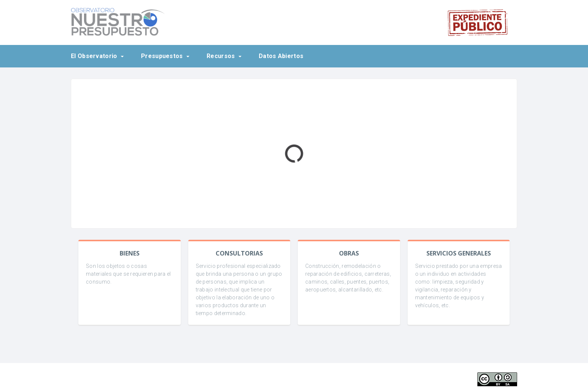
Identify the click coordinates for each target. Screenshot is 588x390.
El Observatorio (95, 56)
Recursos (222, 56)
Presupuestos (163, 56)
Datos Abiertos (281, 56)
